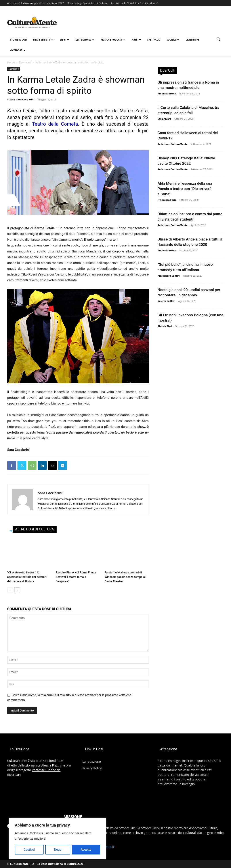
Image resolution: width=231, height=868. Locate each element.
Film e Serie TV (43, 40)
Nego (58, 850)
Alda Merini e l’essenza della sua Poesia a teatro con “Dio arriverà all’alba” (185, 189)
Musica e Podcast (113, 40)
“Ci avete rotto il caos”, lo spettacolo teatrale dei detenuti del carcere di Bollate (27, 577)
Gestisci (29, 850)
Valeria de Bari (166, 301)
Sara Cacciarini (25, 99)
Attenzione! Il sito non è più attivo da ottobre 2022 (36, 3)
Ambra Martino (167, 93)
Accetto (86, 850)
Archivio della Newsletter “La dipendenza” (134, 3)
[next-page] (17, 590)
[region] (57, 839)
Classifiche (193, 40)
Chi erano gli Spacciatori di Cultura (87, 3)
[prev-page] (10, 590)
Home (11, 62)
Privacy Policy (92, 768)
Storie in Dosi (19, 40)
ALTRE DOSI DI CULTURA (35, 529)
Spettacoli (154, 40)
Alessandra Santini (169, 276)
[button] (219, 40)
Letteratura (85, 40)
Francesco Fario (167, 200)
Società (173, 40)
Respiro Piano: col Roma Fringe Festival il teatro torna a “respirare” (76, 577)
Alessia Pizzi (165, 326)
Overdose (18, 50)
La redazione (92, 761)
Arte (136, 40)
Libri (65, 40)
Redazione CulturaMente (173, 144)
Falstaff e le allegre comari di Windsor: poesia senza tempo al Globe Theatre (125, 577)
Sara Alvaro (165, 119)
